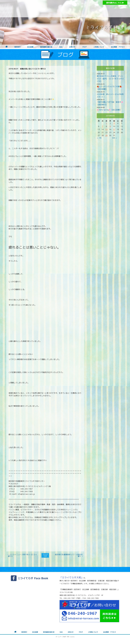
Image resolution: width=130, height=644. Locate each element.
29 (106, 135)
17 (114, 129)
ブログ (84, 47)
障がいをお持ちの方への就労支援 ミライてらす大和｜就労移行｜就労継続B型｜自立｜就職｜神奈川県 (61, 9)
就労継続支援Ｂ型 (46, 47)
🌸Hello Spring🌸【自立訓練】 (109, 110)
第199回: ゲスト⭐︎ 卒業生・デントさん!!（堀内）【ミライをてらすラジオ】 (110, 79)
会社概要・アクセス (118, 47)
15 (106, 129)
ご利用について (99, 47)
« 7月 (99, 138)
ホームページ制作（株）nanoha (65, 637)
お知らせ (72, 47)
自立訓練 (30, 47)
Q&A (61, 47)
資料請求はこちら (115, 3)
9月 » (115, 138)
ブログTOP (45, 555)
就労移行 (17, 47)
